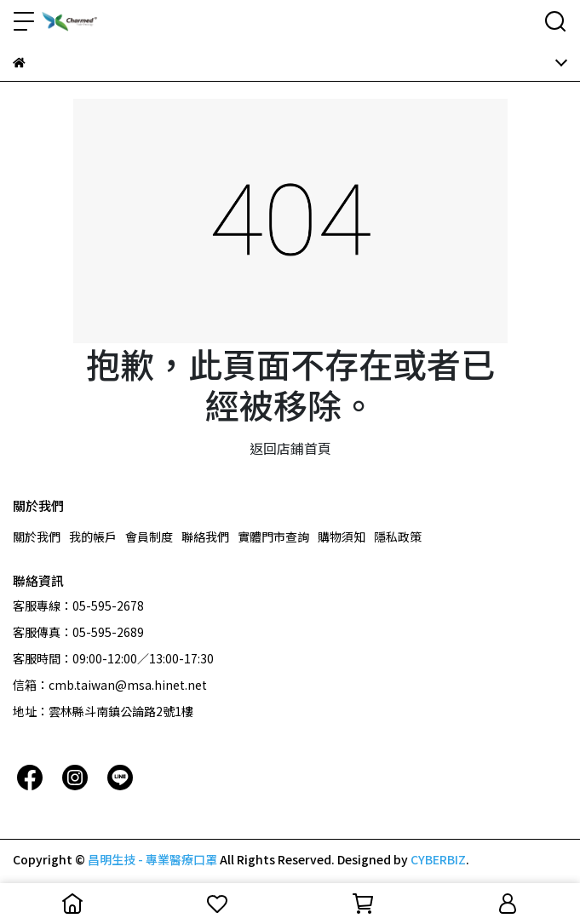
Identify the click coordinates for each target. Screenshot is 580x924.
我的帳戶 (93, 537)
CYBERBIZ (438, 859)
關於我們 (37, 537)
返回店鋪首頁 (290, 448)
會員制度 (149, 537)
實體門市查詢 (273, 537)
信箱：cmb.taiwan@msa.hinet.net (110, 685)
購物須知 (342, 537)
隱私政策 (398, 537)
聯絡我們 (205, 537)
